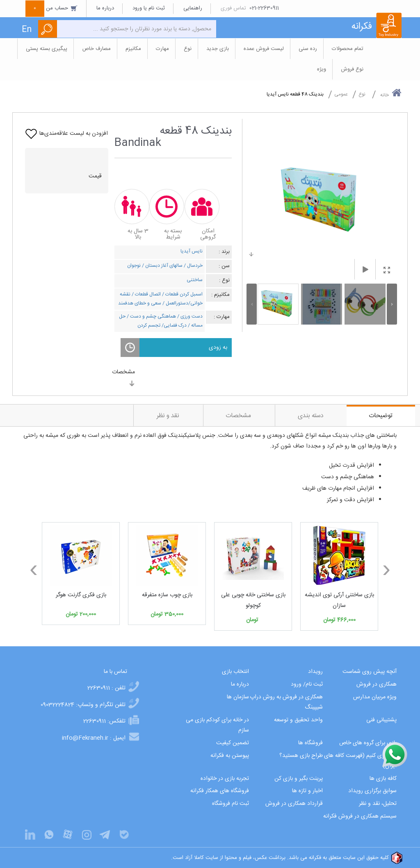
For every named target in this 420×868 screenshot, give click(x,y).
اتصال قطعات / (146, 294)
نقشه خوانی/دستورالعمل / (161, 299)
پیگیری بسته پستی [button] (47, 49)
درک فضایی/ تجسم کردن (162, 325)
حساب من (52, 8)
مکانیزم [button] (133, 49)
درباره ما (105, 8)
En (27, 30)
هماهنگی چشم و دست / (151, 316)
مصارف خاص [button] (96, 49)
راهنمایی (193, 8)
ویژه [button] (322, 69)
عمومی (341, 94)
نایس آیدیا (192, 251)
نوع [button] (188, 49)
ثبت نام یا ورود (149, 8)
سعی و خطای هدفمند (140, 303)
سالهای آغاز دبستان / (162, 266)
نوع (362, 94)
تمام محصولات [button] (348, 49)
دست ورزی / (189, 316)
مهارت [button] (162, 49)
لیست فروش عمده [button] (264, 49)
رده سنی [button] (308, 49)
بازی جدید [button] (218, 49)
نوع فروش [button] (352, 69)
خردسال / (193, 266)
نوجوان (134, 266)
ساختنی (195, 280)
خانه (391, 93)
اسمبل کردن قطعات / (182, 294)
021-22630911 (264, 8)
